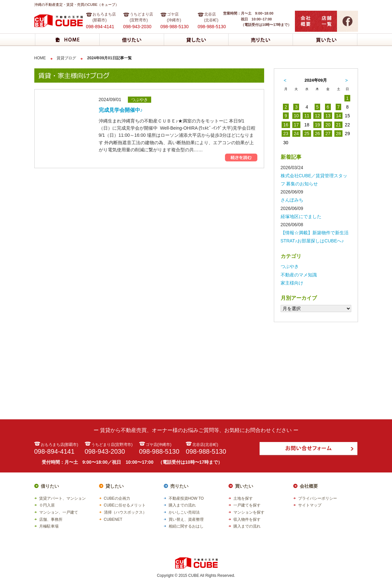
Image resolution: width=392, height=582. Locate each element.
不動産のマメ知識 (299, 275)
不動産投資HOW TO (186, 498)
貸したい (115, 486)
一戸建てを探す (247, 505)
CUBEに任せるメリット (125, 505)
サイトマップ (310, 505)
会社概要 (309, 486)
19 (318, 125)
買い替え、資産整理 (186, 519)
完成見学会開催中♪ (121, 110)
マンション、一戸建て (59, 512)
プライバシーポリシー (318, 498)
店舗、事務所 (51, 519)
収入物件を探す (247, 519)
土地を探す (243, 498)
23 (286, 134)
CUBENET (113, 519)
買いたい (244, 486)
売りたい (179, 486)
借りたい (50, 486)
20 (328, 125)
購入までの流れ (182, 505)
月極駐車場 (49, 526)
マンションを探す (249, 512)
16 (286, 125)
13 (328, 116)
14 (339, 116)
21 (339, 125)
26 (318, 134)
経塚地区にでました (301, 216)
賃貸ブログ (66, 58)
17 (297, 125)
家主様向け (292, 283)
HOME (40, 58)
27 (328, 134)
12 (318, 116)
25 (307, 134)
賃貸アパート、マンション (62, 498)
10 (297, 116)
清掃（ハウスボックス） (125, 512)
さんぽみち (292, 200)
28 (339, 134)
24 (297, 134)
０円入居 (47, 505)
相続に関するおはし (186, 526)
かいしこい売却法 (184, 512)
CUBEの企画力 (117, 498)
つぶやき (290, 266)
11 (307, 116)
